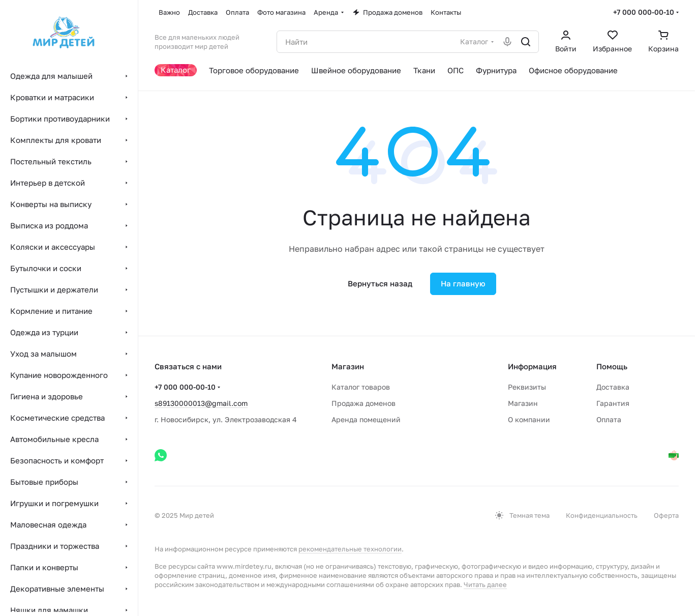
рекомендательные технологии (350, 549)
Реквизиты (527, 387)
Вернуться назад (380, 283)
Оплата (609, 419)
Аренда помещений (366, 419)
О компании (529, 419)
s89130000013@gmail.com (201, 403)
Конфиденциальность (602, 515)
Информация (532, 366)
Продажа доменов (363, 403)
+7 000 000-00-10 (644, 12)
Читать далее (485, 584)
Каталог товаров (361, 387)
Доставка (613, 387)
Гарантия (613, 403)
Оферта (666, 515)
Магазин (523, 403)
